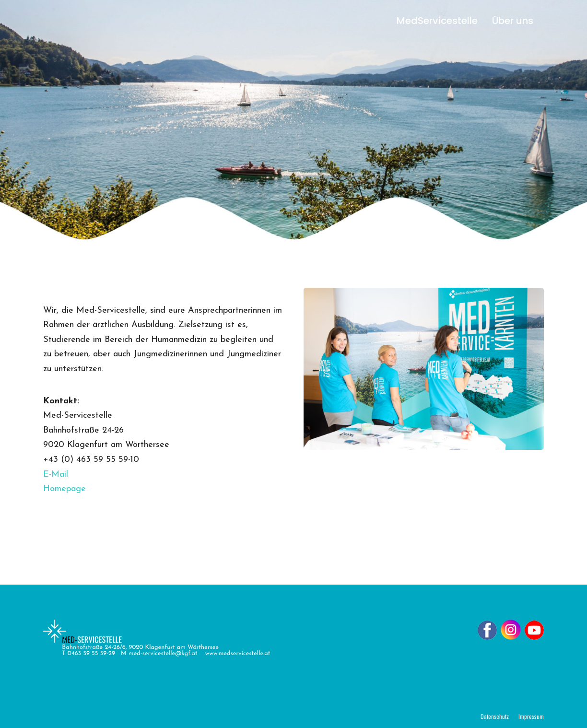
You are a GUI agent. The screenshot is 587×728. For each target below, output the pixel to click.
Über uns (513, 21)
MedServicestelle (437, 21)
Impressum (531, 716)
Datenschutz (495, 716)
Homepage (65, 489)
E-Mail (56, 475)
